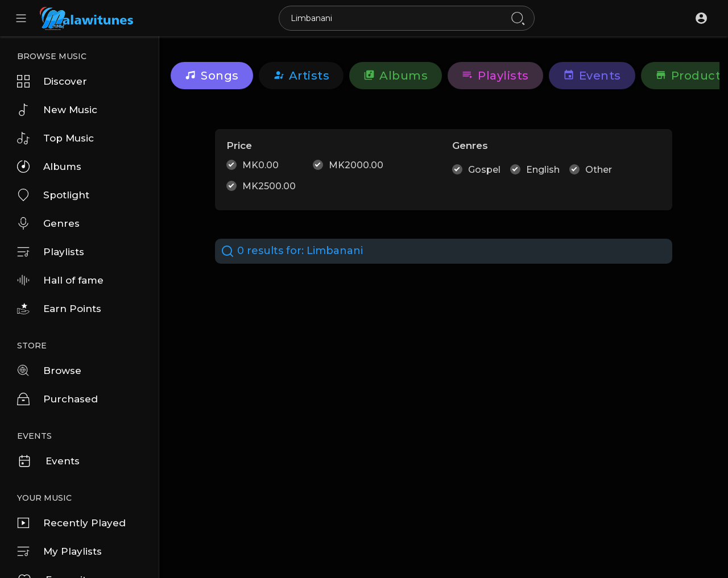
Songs (212, 76)
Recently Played (71, 523)
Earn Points (59, 309)
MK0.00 (260, 165)
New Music (57, 110)
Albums (49, 167)
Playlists (51, 252)
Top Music (55, 138)
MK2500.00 (269, 186)
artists (301, 76)
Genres (48, 223)
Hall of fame (60, 280)
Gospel (484, 170)
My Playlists (59, 551)
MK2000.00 (356, 165)
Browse (49, 371)
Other (599, 170)
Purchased (57, 399)
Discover (52, 81)
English (543, 170)
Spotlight (53, 195)
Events (48, 461)
